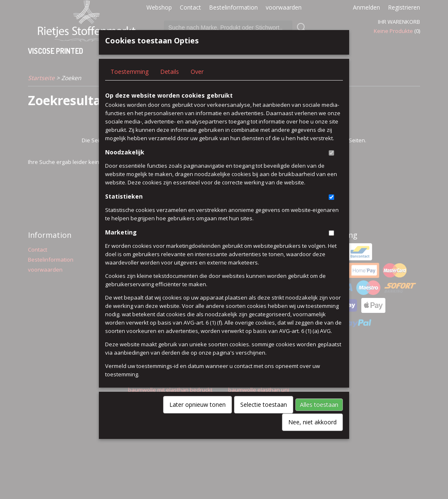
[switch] (331, 167)
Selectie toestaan (264, 418)
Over (197, 85)
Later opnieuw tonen (198, 418)
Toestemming (130, 85)
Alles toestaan (319, 418)
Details (170, 85)
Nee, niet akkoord (312, 436)
